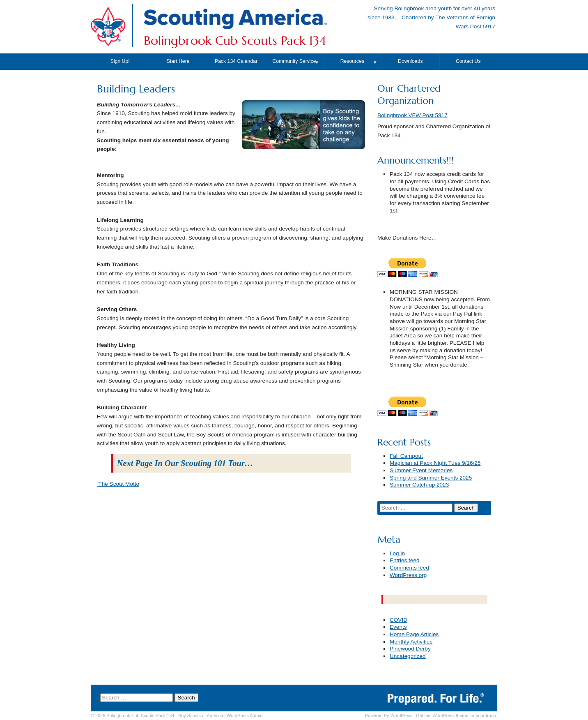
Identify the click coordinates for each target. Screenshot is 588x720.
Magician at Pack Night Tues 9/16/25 (435, 463)
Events (398, 627)
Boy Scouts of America (201, 715)
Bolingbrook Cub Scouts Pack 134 (235, 41)
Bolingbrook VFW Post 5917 (412, 115)
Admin (245, 715)
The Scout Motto (118, 484)
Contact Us (468, 61)
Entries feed (405, 560)
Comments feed (409, 568)
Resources (352, 61)
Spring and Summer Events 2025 (431, 478)
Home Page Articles (414, 634)
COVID (399, 620)
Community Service (294, 61)
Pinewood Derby (410, 649)
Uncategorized (408, 656)
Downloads (410, 61)
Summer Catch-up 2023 (419, 485)
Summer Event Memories (421, 470)
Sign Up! (120, 61)
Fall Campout (406, 456)
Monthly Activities (411, 642)
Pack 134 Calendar (236, 61)
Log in (397, 553)
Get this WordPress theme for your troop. (457, 715)
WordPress (401, 715)
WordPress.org (408, 575)
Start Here (178, 61)
